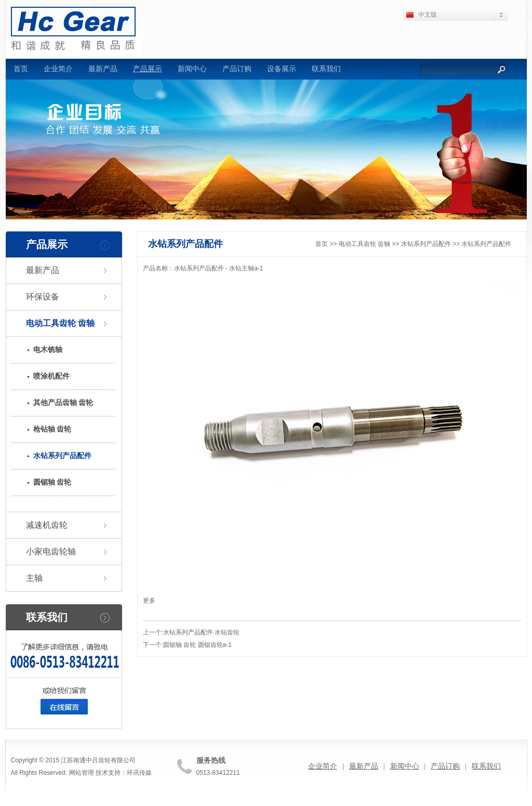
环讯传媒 (139, 773)
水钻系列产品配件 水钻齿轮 (201, 632)
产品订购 (237, 69)
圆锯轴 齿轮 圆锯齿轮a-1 (197, 645)
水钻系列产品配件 (62, 456)
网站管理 (82, 773)
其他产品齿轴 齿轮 (63, 403)
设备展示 (282, 69)
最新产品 (103, 69)
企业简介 (58, 69)
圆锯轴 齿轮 (52, 482)
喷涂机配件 (51, 376)
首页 (21, 69)
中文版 (428, 15)
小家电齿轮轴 (51, 551)
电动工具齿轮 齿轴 (60, 323)
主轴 (34, 578)
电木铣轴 (48, 350)
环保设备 (43, 297)
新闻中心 (192, 69)
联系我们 (326, 69)
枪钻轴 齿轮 (52, 429)
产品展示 (148, 69)
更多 (149, 601)
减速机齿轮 (47, 525)
